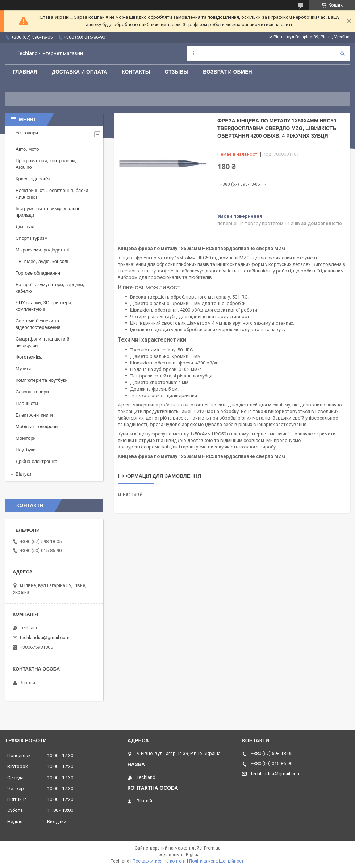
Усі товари (27, 133)
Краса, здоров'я (33, 179)
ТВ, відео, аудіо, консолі (42, 261)
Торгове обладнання (38, 273)
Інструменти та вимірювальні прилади (47, 212)
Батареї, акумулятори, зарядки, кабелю (50, 288)
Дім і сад (25, 227)
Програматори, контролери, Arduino (46, 164)
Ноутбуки (26, 450)
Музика (24, 369)
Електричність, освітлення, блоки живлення (52, 194)
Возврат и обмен (227, 72)
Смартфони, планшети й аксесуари (42, 342)
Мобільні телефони (37, 427)
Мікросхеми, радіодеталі (42, 250)
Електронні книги (34, 415)
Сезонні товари (32, 392)
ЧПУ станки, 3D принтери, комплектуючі (44, 306)
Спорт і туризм (32, 238)
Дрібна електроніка (37, 461)
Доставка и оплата (80, 72)
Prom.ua (212, 848)
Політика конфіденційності (217, 861)
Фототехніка (29, 357)
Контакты (136, 72)
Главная (25, 72)
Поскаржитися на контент (159, 861)
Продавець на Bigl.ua (178, 855)
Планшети (27, 403)
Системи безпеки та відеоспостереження (38, 324)
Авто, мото (27, 149)
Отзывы (176, 72)
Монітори (26, 438)
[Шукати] (342, 54)
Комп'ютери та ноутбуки (42, 380)
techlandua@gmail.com (45, 637)
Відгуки (23, 474)
